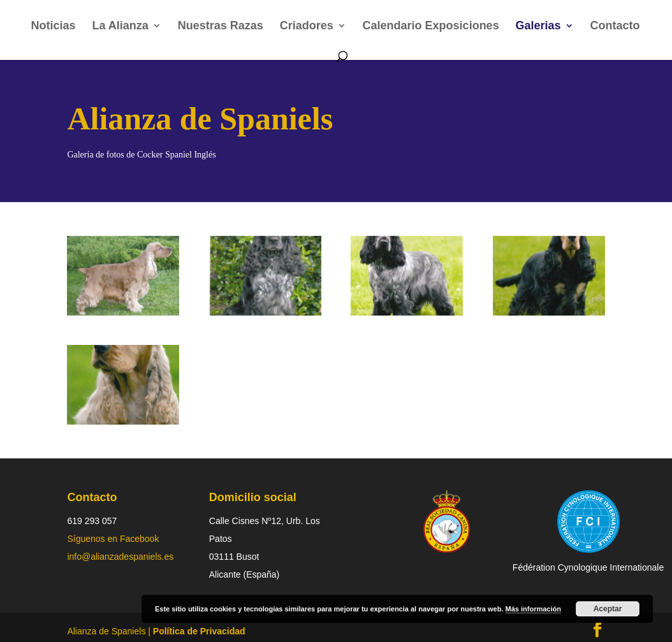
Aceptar (608, 609)
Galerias (538, 26)
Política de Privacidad (199, 631)
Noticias (54, 26)
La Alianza (120, 26)
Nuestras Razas (221, 26)
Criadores (307, 26)
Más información (533, 609)
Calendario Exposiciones (431, 26)
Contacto (615, 26)
